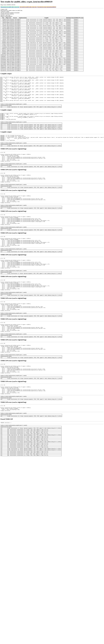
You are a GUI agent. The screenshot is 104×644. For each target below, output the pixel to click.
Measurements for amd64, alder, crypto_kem (10, 7)
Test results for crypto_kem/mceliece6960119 (47, 7)
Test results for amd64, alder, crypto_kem (28, 7)
